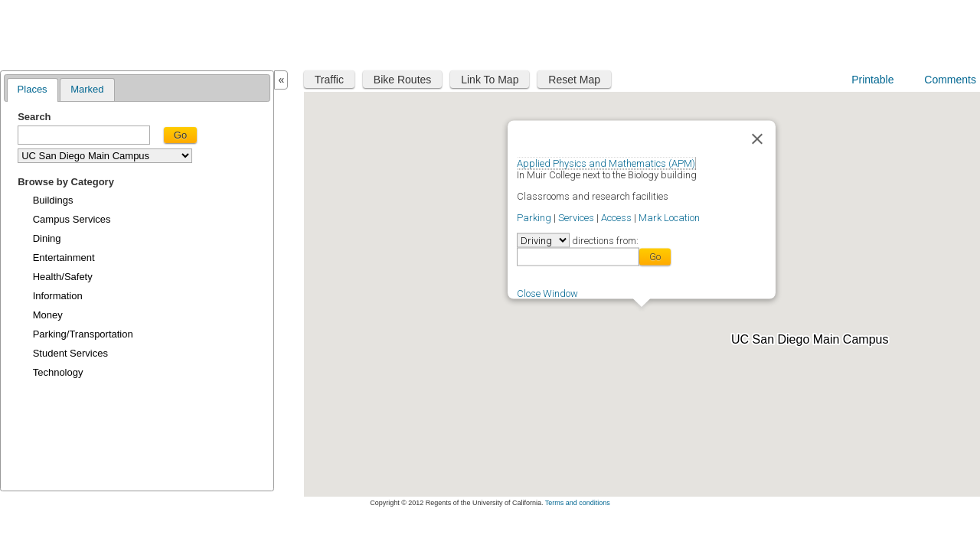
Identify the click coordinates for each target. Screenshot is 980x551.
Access (616, 217)
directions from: (604, 240)
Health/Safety (63, 277)
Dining (47, 238)
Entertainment (64, 258)
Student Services (70, 353)
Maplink (50, 33)
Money (48, 315)
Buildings (53, 200)
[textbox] (84, 135)
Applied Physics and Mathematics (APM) (606, 163)
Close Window (547, 293)
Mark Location (669, 217)
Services (576, 217)
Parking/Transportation (83, 334)
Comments (950, 80)
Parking (534, 217)
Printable (872, 80)
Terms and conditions (578, 503)
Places (33, 89)
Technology (58, 372)
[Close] (757, 139)
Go (180, 135)
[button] (642, 316)
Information (58, 296)
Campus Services (72, 219)
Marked (87, 89)
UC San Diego (882, 33)
